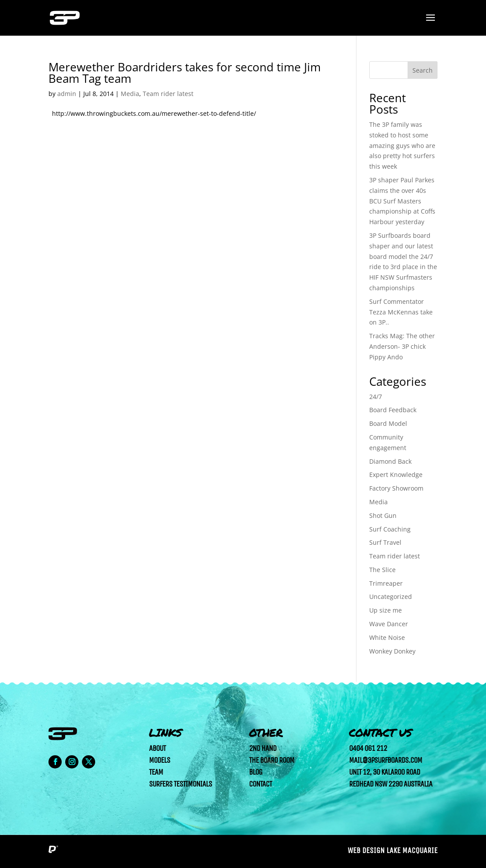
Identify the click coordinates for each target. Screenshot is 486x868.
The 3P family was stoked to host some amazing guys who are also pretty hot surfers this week (402, 145)
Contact (260, 784)
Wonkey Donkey (392, 651)
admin (67, 94)
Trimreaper (386, 583)
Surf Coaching (390, 529)
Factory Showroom (396, 488)
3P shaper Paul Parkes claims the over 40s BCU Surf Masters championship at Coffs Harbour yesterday (402, 201)
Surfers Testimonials (180, 784)
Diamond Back (390, 461)
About (157, 748)
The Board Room (272, 760)
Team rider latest (168, 94)
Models (160, 760)
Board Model (388, 423)
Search (423, 70)
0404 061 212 (368, 748)
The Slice (382, 570)
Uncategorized (391, 597)
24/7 (376, 397)
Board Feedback (393, 410)
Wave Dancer (389, 624)
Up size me (386, 610)
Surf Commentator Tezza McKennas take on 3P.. (401, 312)
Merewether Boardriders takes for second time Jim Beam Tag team (185, 73)
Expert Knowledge (396, 475)
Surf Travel (385, 542)
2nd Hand (263, 748)
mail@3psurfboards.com (386, 760)
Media (130, 94)
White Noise (387, 637)
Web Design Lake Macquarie (393, 850)
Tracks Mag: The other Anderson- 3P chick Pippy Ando (402, 346)
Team (156, 772)
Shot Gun (383, 515)
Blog (256, 772)
